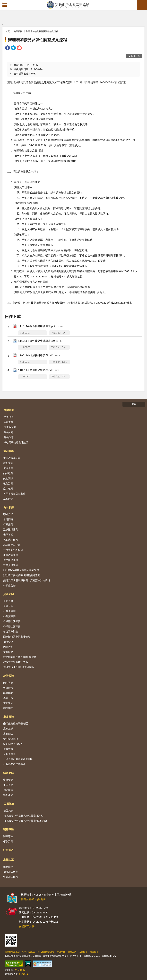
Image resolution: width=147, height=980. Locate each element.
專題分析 (8, 698)
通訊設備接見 (11, 529)
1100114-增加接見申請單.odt (39, 370)
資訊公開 (9, 594)
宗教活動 (8, 499)
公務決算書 (9, 611)
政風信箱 (94, 952)
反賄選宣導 (9, 754)
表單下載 (8, 535)
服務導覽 (8, 601)
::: (3, 2)
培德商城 (9, 773)
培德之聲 (8, 468)
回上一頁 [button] (136, 56)
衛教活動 (8, 841)
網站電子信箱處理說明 (16, 442)
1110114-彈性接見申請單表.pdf (40, 326)
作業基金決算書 (12, 621)
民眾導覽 (9, 804)
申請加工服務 (11, 877)
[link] (8, 48)
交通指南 (9, 810)
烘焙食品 (8, 780)
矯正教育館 (10, 427)
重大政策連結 (11, 555)
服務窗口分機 (27, 926)
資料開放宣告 (29, 952)
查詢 (142, 5)
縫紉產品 (8, 795)
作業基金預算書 (12, 626)
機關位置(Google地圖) (34, 899)
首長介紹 (9, 432)
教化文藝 (8, 463)
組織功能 (9, 422)
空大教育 (8, 488)
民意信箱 (83, 952)
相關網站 (8, 708)
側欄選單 (5, 5)
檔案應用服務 (11, 540)
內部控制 (8, 647)
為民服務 (18, 31)
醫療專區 (9, 829)
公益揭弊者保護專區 (14, 764)
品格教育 (8, 473)
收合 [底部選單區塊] (134, 404)
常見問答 (8, 519)
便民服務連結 (11, 560)
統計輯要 (8, 693)
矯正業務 (9, 451)
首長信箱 (9, 437)
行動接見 (8, 524)
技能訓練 (8, 478)
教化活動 (8, 483)
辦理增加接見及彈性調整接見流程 (42, 31)
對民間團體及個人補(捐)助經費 (20, 657)
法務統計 (8, 703)
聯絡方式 (8, 514)
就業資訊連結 (11, 565)
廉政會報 (8, 749)
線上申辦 (61, 952)
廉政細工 (8, 734)
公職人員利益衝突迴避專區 (18, 759)
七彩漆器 (8, 790)
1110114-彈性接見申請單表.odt (40, 341)
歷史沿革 (9, 417)
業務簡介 (8, 867)
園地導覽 (8, 683)
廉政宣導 (8, 728)
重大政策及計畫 (12, 458)
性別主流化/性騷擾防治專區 (19, 667)
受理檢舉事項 (11, 739)
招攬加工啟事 (11, 872)
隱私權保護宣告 (12, 952)
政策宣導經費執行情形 (16, 662)
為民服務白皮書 (12, 545)
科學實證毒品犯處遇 (14, 494)
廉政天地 (9, 717)
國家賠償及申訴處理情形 (17, 636)
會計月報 (8, 606)
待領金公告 (9, 585)
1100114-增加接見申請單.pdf (39, 356)
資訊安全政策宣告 (46, 952)
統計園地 (9, 676)
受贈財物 (8, 652)
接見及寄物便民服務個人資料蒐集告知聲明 (27, 580)
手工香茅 (8, 785)
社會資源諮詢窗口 (13, 550)
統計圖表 (9, 850)
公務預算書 (9, 616)
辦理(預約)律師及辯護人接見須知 (21, 570)
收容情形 (8, 688)
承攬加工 (9, 860)
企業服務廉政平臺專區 (16, 723)
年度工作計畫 (11, 631)
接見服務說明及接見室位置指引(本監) (24, 816)
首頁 (8, 31)
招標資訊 (8, 642)
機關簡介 (9, 410)
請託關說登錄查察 (13, 744)
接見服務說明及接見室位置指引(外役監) (25, 821)
